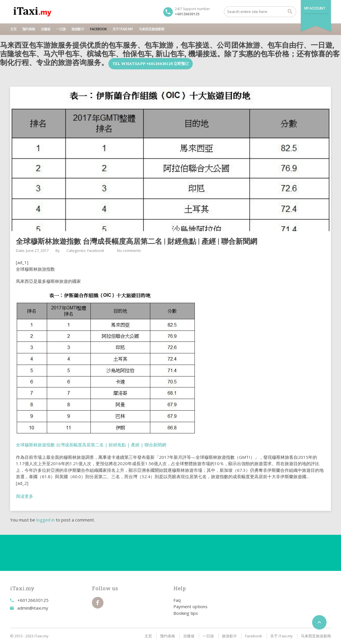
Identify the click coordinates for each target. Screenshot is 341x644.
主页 (13, 29)
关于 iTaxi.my (123, 29)
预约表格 (29, 29)
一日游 (61, 29)
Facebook (98, 29)
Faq (177, 600)
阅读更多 (25, 496)
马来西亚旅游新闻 (151, 29)
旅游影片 (78, 29)
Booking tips (186, 613)
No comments (129, 250)
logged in (46, 520)
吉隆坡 (46, 29)
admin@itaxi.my (33, 608)
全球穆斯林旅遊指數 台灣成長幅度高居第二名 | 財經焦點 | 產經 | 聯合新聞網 (91, 445)
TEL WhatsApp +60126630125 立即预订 (151, 64)
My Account (315, 8)
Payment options (190, 606)
